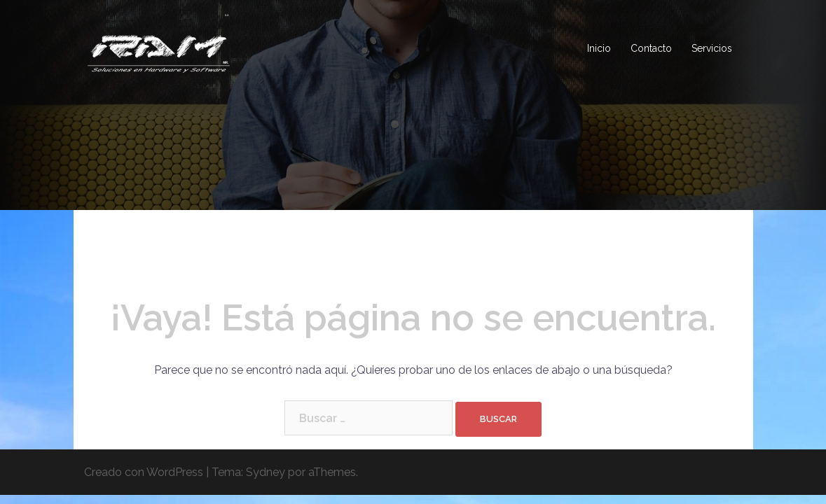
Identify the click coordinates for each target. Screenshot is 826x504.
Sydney (266, 472)
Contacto (651, 48)
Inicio (599, 48)
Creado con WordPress (144, 472)
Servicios (712, 48)
